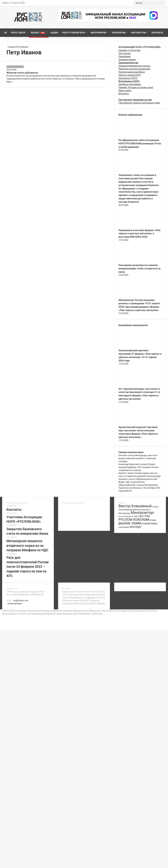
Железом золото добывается (22, 73)
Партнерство (138, 33)
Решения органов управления (134, 69)
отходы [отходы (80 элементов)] (153, 520)
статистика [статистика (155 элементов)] (149, 523)
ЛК (5, 33)
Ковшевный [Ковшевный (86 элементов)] (130, 510)
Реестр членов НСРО (74, 33)
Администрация (127, 60)
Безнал (38, 33)
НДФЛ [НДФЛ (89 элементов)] (141, 516)
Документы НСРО (128, 78)
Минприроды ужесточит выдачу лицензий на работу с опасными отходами (138, 458)
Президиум (125, 57)
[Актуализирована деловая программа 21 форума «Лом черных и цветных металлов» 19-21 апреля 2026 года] (134, 347)
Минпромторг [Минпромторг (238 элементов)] (143, 513)
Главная (11, 47)
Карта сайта (125, 91)
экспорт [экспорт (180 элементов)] (136, 527)
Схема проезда (14, 603)
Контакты (157, 33)
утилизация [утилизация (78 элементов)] (124, 527)
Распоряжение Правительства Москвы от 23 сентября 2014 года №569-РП (139, 488)
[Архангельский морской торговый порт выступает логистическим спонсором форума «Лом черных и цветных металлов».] (134, 424)
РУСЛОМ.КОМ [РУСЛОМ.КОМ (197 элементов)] (130, 520)
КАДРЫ (54, 33)
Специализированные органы (134, 66)
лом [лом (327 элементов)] (145, 519)
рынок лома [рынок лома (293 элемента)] (130, 523)
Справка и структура (129, 50)
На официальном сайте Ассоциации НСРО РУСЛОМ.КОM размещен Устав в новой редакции (140, 143)
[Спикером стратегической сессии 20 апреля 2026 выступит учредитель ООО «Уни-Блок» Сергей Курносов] (100, 518)
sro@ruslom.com (21, 601)
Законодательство (15, 67)
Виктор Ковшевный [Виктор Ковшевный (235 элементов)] (135, 506)
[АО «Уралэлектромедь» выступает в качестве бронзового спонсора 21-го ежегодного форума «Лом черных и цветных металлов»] (134, 386)
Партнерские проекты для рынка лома (139, 103)
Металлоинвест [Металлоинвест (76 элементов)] (143, 510)
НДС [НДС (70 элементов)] (136, 516)
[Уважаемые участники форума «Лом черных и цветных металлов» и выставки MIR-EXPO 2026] (134, 227)
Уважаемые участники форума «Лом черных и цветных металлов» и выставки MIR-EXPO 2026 (140, 234)
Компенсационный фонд (132, 72)
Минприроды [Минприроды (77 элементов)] (124, 513)
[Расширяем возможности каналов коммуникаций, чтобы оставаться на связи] (134, 262)
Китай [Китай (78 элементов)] (121, 510)
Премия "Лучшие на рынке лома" (136, 87)
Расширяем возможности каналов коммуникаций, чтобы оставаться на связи (140, 268)
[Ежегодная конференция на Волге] (84, 525)
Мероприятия (98, 33)
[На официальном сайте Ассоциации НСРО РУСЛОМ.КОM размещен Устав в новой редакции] (134, 137)
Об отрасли (125, 53)
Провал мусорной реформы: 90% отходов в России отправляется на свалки (138, 467)
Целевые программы (130, 84)
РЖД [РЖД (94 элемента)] (147, 516)
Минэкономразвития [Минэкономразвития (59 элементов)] (126, 516)
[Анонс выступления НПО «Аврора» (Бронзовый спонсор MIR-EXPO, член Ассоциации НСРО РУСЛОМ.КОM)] (84, 518)
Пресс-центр (18, 33)
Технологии (119, 33)
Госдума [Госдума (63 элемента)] (155, 507)
